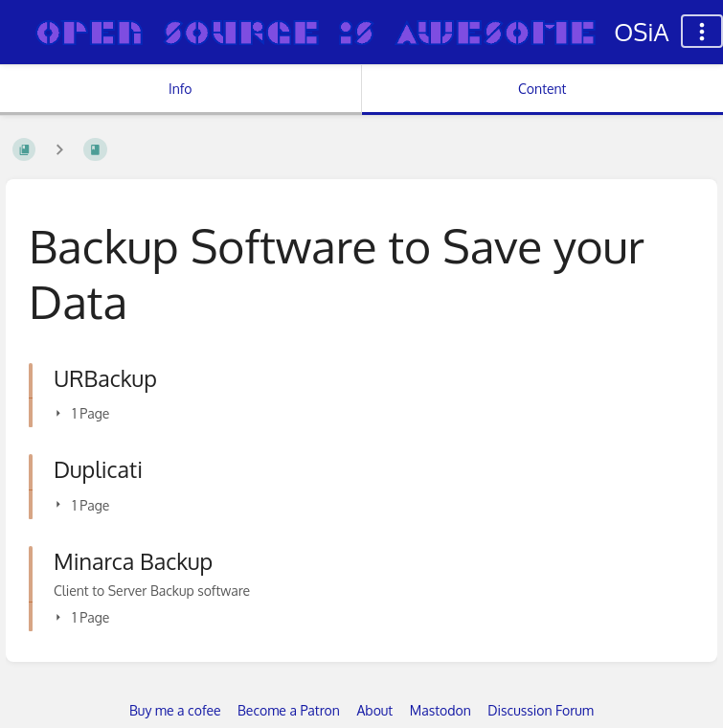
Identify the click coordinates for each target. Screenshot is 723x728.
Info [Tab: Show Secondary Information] (181, 89)
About (374, 710)
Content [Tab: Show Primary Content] (542, 89)
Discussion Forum (541, 710)
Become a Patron (289, 710)
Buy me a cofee (175, 710)
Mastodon (441, 710)
